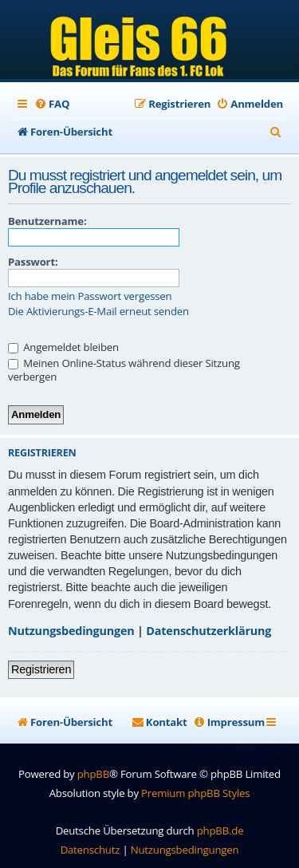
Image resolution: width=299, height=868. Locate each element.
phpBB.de (220, 831)
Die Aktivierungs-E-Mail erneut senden (98, 312)
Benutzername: (47, 221)
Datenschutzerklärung (209, 631)
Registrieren (41, 669)
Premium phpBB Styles (195, 793)
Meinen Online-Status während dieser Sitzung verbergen (124, 370)
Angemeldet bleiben (63, 347)
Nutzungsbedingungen (71, 631)
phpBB (93, 774)
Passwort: (33, 262)
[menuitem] (52, 104)
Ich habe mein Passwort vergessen (90, 296)
